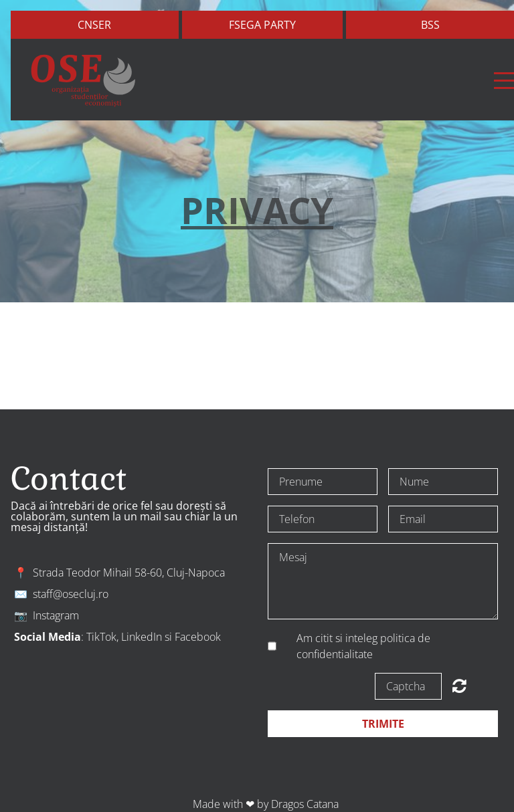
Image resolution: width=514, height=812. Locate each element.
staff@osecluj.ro (71, 594)
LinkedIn (142, 637)
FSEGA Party (262, 25)
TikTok (101, 637)
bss (430, 25)
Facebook (198, 637)
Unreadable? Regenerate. (459, 686)
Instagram (56, 615)
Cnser (94, 25)
